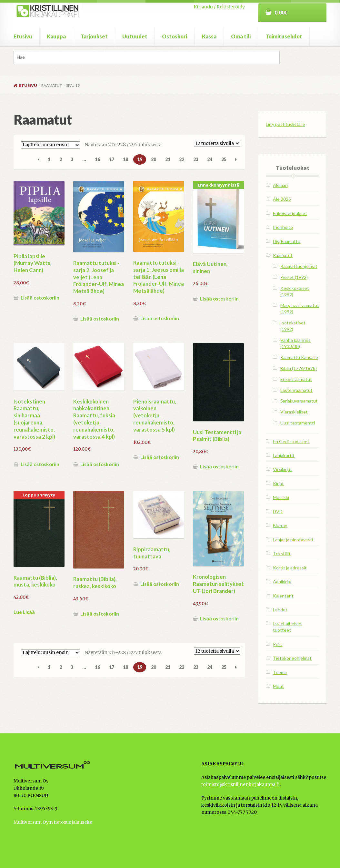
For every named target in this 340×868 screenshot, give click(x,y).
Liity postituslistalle (285, 124)
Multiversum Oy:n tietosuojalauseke (53, 822)
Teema (280, 672)
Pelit (278, 644)
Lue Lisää (24, 612)
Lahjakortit (284, 455)
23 (196, 159)
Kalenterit (283, 596)
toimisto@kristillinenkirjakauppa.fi (240, 785)
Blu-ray (280, 525)
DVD (278, 511)
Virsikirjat (282, 469)
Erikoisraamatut (296, 379)
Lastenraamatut (296, 390)
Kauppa (56, 36)
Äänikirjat (282, 582)
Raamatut (283, 255)
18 (125, 159)
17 (112, 159)
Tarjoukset (94, 36)
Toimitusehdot (284, 36)
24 (210, 159)
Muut (278, 686)
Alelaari (280, 185)
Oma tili (241, 36)
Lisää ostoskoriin (40, 298)
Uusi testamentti (298, 423)
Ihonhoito (283, 227)
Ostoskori (175, 36)
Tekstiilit (282, 553)
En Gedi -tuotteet (291, 441)
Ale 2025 (282, 199)
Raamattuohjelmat (299, 266)
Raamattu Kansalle (299, 357)
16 (97, 159)
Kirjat (278, 483)
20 (154, 159)
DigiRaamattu (287, 241)
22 (182, 159)
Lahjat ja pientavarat (293, 540)
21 (168, 159)
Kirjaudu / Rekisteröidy (219, 7)
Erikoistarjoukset (290, 213)
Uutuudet (135, 36)
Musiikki (281, 497)
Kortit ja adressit (290, 568)
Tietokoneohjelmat (292, 658)
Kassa (209, 36)
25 (224, 159)
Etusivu (23, 36)
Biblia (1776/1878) (299, 368)
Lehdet (280, 610)
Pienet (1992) (294, 277)
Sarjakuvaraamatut (299, 401)
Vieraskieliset (294, 412)
